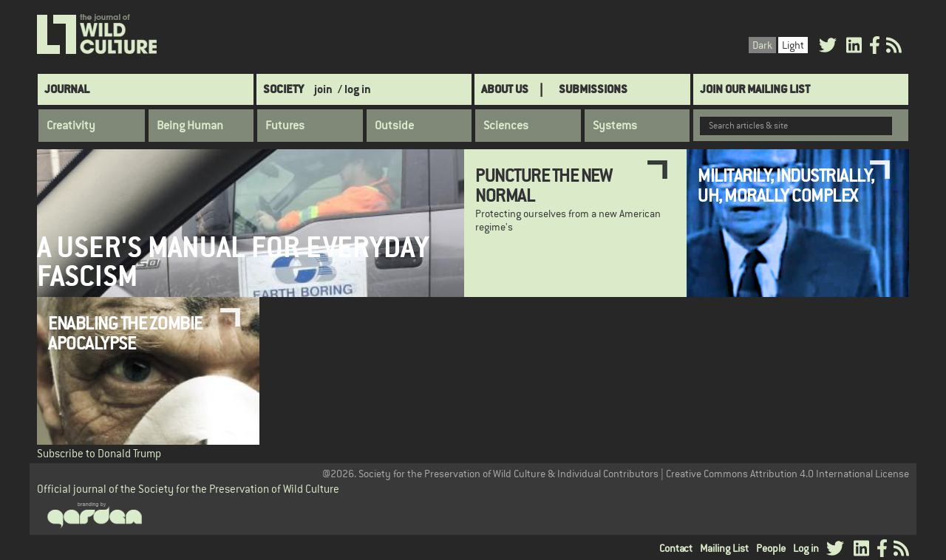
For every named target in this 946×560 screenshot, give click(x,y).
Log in (806, 548)
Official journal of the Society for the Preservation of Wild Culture (188, 489)
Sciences (506, 126)
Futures (285, 126)
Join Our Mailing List (755, 89)
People (771, 548)
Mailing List (724, 548)
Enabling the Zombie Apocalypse (125, 332)
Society (283, 89)
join (323, 89)
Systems (615, 126)
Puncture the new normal (543, 185)
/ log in (354, 89)
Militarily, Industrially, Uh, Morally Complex (786, 185)
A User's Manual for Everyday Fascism (233, 262)
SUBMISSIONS (593, 89)
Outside (394, 126)
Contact (676, 548)
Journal (67, 89)
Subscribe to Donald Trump (99, 453)
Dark (762, 45)
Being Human (190, 126)
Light (793, 45)
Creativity (71, 126)
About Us (505, 89)
